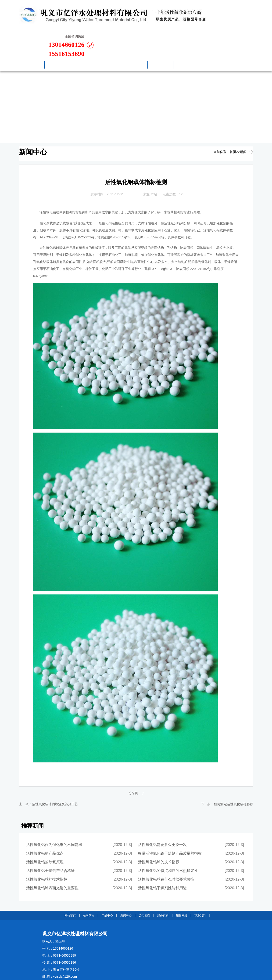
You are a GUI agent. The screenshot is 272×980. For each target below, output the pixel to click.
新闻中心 (247, 124)
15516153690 (226, 25)
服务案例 (163, 887)
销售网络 (182, 887)
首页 (233, 124)
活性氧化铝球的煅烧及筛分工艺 (55, 776)
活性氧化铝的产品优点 (45, 825)
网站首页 (70, 887)
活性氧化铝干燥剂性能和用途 (162, 860)
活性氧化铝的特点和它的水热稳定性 (168, 842)
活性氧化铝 (48, 184)
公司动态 (144, 887)
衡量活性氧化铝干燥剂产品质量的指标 (170, 825)
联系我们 (200, 887)
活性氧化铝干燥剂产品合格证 (50, 842)
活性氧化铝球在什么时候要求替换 (166, 851)
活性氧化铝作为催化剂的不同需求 (54, 816)
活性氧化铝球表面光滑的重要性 (52, 860)
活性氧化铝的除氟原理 (45, 834)
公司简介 (89, 887)
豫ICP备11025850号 (79, 969)
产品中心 (107, 887)
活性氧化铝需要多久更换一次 (162, 816)
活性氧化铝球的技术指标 (47, 851)
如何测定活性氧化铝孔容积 (233, 776)
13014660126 (226, 16)
